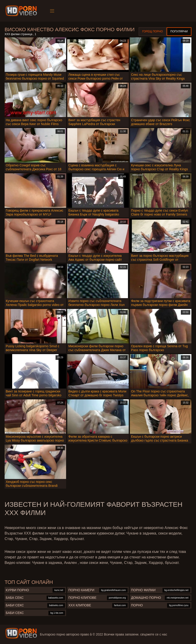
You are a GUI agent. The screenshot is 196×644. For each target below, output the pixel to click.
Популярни (179, 31)
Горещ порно (153, 31)
